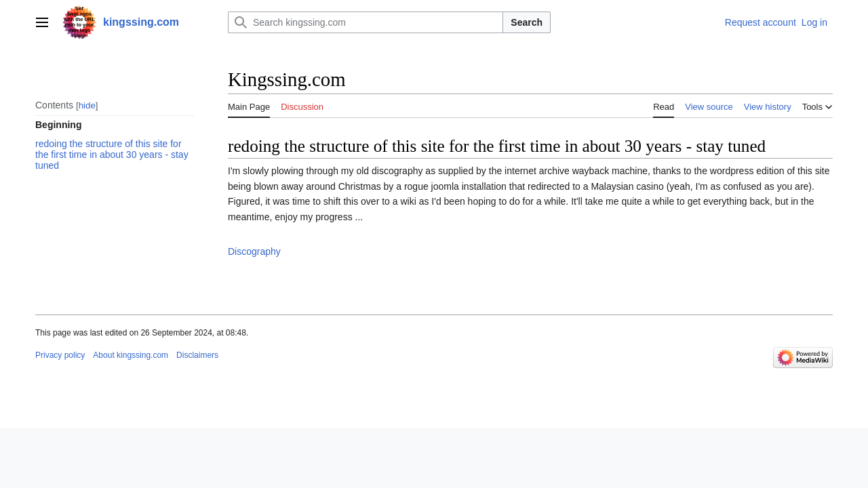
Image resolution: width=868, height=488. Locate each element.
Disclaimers (197, 355)
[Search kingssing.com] (366, 22)
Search (527, 22)
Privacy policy (60, 355)
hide (87, 105)
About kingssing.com (131, 355)
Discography (254, 251)
